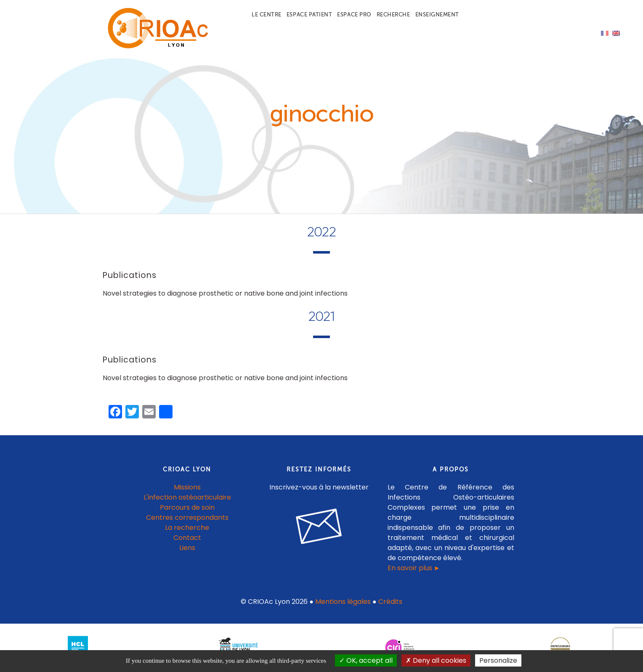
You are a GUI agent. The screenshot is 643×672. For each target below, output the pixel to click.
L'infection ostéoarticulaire (187, 497)
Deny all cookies (436, 660)
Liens (187, 548)
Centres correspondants (187, 517)
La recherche (187, 528)
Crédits (390, 602)
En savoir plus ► (414, 568)
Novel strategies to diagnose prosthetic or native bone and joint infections (225, 293)
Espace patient (309, 15)
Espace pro (354, 15)
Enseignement (437, 15)
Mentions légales (343, 602)
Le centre (267, 15)
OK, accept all (366, 660)
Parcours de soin (187, 507)
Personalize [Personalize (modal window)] (498, 660)
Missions (187, 487)
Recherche (393, 15)
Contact (187, 538)
